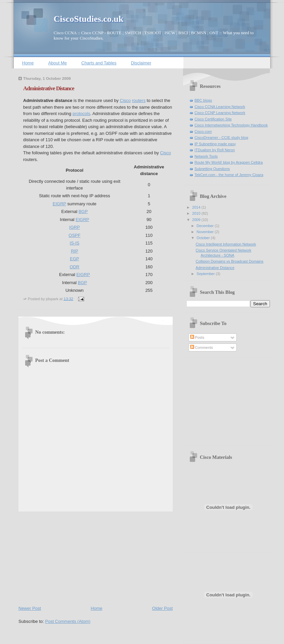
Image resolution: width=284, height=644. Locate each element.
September (206, 274)
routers (138, 100)
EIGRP (59, 204)
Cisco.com (203, 131)
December (206, 226)
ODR (75, 267)
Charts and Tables (99, 63)
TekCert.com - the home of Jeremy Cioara (229, 175)
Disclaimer (141, 63)
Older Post (162, 608)
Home (28, 63)
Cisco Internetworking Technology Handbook (231, 125)
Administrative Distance (49, 88)
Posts (197, 337)
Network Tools (206, 156)
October (204, 238)
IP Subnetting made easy (215, 144)
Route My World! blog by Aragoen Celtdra (229, 162)
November (206, 232)
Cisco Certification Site (213, 119)
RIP (74, 251)
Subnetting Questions (212, 169)
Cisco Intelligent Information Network (226, 244)
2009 (197, 220)
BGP (83, 211)
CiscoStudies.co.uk (89, 19)
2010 (197, 213)
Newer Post (30, 608)
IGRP (74, 227)
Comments (202, 347)
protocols (81, 114)
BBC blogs (203, 100)
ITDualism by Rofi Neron (215, 150)
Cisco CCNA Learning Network (220, 107)
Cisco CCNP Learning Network (220, 113)
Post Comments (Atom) (68, 621)
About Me (58, 63)
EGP (75, 259)
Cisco (125, 100)
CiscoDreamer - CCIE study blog (221, 138)
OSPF (75, 235)
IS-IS (75, 243)
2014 (197, 207)
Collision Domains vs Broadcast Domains (230, 261)
